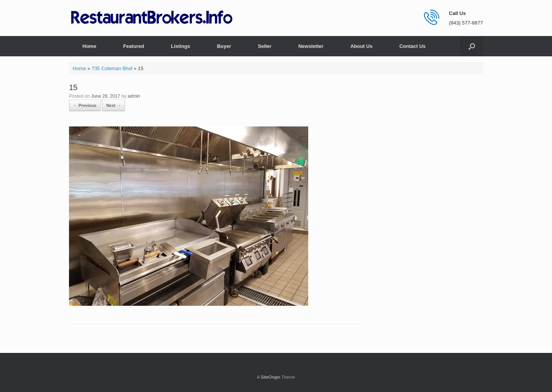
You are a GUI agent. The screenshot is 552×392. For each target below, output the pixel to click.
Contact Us (413, 46)
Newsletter (311, 46)
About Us (361, 46)
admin (134, 96)
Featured (134, 46)
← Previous (85, 105)
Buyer (224, 46)
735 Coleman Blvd (112, 68)
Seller (265, 46)
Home (89, 46)
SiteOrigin (270, 377)
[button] (472, 46)
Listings (181, 46)
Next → (113, 105)
